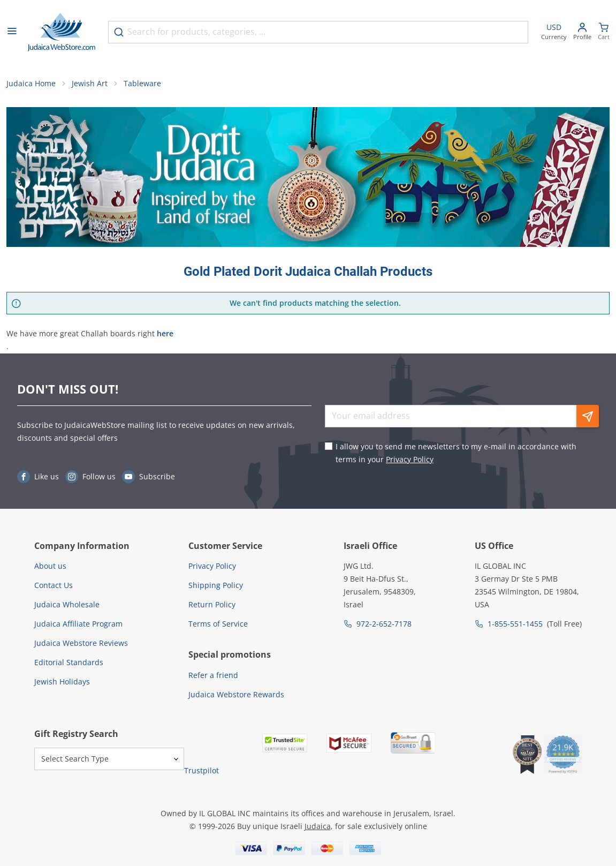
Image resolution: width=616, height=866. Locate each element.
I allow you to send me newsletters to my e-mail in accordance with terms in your (456, 453)
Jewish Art (90, 83)
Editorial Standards (69, 662)
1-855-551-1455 (515, 624)
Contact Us (54, 585)
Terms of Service (218, 624)
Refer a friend (213, 675)
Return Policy (212, 604)
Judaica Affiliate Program (78, 624)
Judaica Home (31, 83)
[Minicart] (604, 32)
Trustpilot (201, 770)
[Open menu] (12, 32)
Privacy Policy (410, 459)
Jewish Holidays (62, 681)
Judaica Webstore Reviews (81, 643)
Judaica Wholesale (67, 604)
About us (50, 566)
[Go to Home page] (62, 32)
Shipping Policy (216, 585)
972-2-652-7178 (384, 624)
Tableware (142, 83)
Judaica (318, 826)
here (165, 333)
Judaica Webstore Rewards (236, 694)
